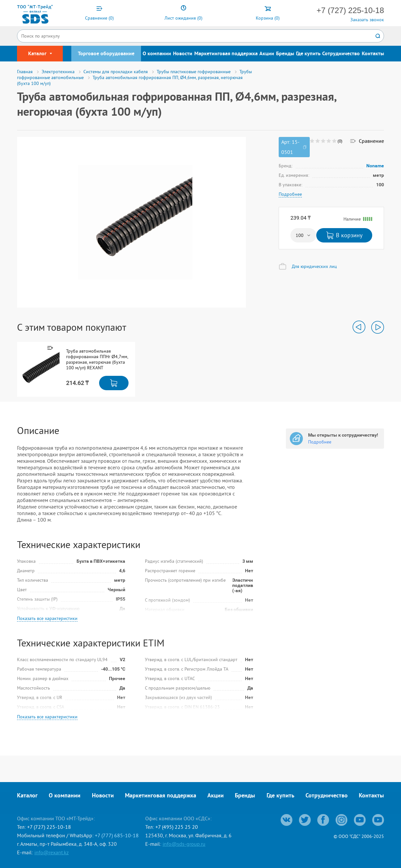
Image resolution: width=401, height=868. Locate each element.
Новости (183, 54)
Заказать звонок (367, 20)
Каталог (27, 796)
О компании (157, 54)
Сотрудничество (341, 54)
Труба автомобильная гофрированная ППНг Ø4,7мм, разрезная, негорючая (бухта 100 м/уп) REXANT (97, 359)
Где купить (308, 54)
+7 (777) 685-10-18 (117, 835)
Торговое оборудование (106, 54)
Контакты (373, 54)
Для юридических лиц (314, 266)
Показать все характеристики (47, 618)
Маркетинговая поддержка (226, 54)
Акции (267, 54)
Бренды (285, 54)
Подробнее (290, 194)
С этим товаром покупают (72, 327)
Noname (375, 166)
